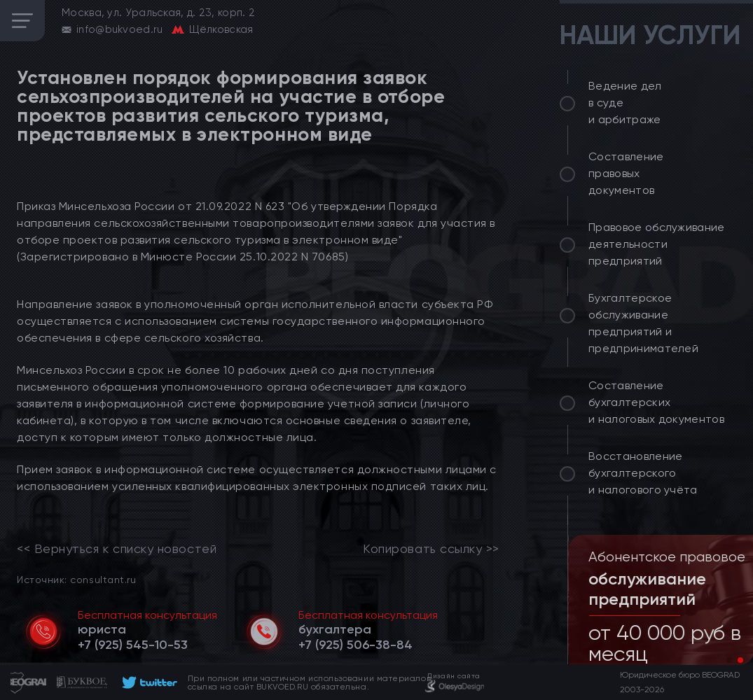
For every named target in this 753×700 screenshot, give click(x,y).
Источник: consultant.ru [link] (76, 579)
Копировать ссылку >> (431, 549)
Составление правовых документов (626, 173)
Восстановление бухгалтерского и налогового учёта (643, 473)
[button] (729, 660)
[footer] (147, 682)
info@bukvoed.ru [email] (120, 29)
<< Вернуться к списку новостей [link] (117, 549)
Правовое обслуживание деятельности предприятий (657, 244)
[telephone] (133, 645)
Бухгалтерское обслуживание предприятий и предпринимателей (643, 323)
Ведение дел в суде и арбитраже (625, 103)
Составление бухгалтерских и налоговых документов (656, 402)
